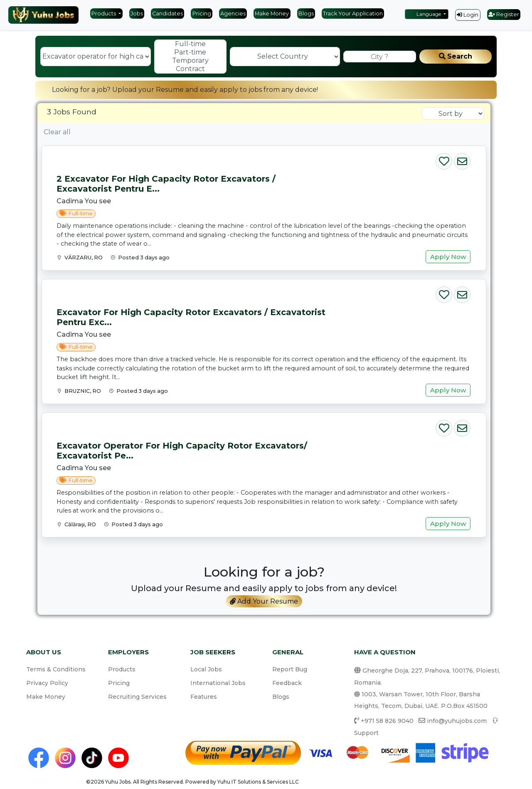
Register (504, 14)
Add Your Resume (264, 601)
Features (204, 697)
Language (425, 14)
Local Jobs (206, 669)
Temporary (190, 61)
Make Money (272, 14)
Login (468, 15)
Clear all (57, 132)
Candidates (167, 14)
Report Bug (290, 669)
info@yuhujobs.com (457, 721)
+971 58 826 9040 (387, 721)
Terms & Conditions (56, 669)
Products (104, 14)
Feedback (287, 683)
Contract (190, 69)
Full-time (190, 44)
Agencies (233, 14)
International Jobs (218, 683)
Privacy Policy (47, 683)
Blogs (306, 14)
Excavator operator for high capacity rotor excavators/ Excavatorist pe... (182, 451)
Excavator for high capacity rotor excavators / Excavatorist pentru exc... (191, 317)
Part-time (190, 52)
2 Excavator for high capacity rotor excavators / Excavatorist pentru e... (166, 184)
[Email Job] (462, 159)
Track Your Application (353, 14)
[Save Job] (444, 159)
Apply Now (448, 257)
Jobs (137, 14)
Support (366, 733)
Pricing (202, 14)
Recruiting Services (137, 697)
